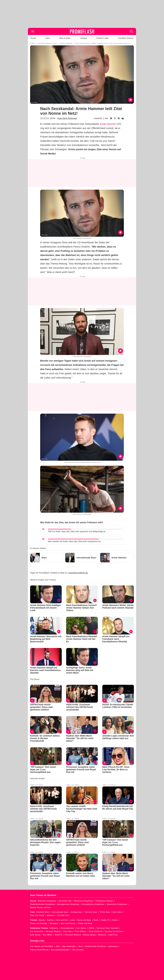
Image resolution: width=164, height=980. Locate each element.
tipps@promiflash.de (78, 573)
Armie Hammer (108, 124)
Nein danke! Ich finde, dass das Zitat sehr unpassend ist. (74, 541)
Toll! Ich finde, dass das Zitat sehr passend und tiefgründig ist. (77, 531)
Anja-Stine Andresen (67, 118)
